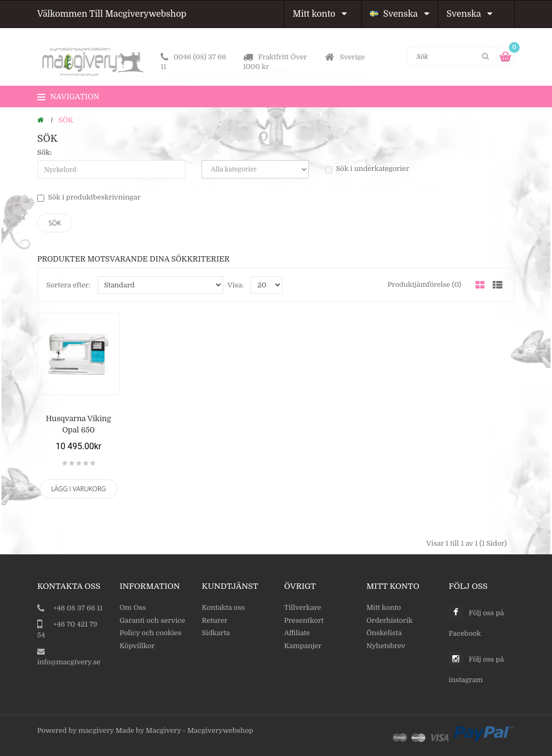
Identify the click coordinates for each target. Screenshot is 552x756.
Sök (65, 120)
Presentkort (304, 620)
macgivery (96, 730)
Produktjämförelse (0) (425, 284)
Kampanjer (303, 646)
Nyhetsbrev (386, 646)
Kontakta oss (223, 607)
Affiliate (297, 633)
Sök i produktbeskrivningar (89, 197)
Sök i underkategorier (367, 169)
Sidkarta (216, 633)
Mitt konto (320, 14)
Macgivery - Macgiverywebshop (199, 730)
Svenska (399, 14)
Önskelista (384, 633)
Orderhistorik (390, 620)
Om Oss (133, 607)
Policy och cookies (151, 633)
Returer (215, 620)
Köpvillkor (137, 646)
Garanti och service (153, 620)
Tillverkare (303, 607)
